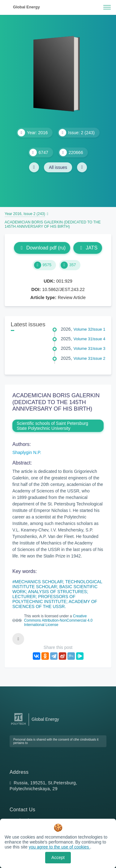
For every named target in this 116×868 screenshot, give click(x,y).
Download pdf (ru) (42, 248)
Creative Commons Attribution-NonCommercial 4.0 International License (58, 620)
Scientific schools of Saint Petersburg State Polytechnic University (52, 426)
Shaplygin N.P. (27, 452)
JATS (88, 248)
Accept (58, 857)
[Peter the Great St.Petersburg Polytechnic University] (18, 725)
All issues (58, 167)
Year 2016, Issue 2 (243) (25, 214)
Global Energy (26, 7)
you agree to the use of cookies (59, 847)
